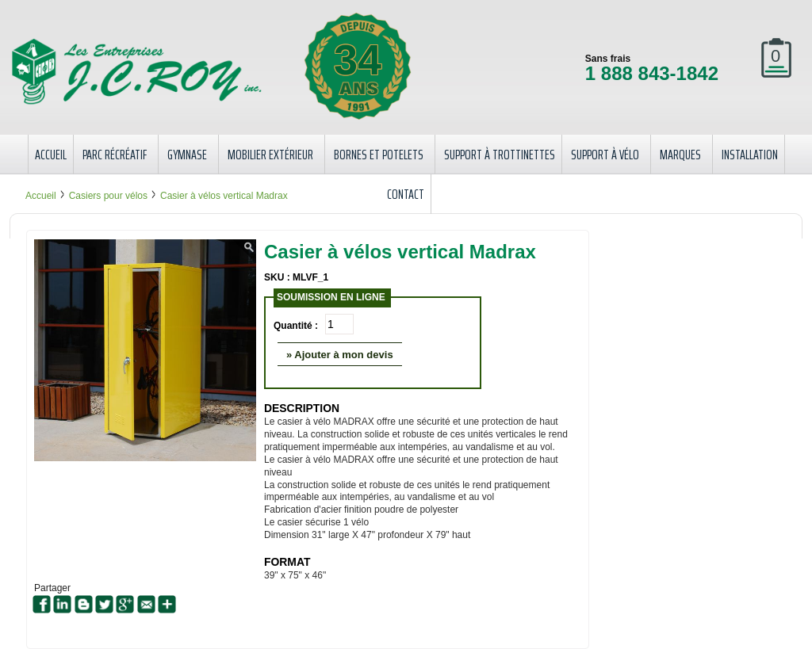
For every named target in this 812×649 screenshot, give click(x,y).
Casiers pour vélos (108, 196)
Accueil (41, 196)
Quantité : (296, 326)
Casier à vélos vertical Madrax (224, 196)
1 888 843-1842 (652, 73)
